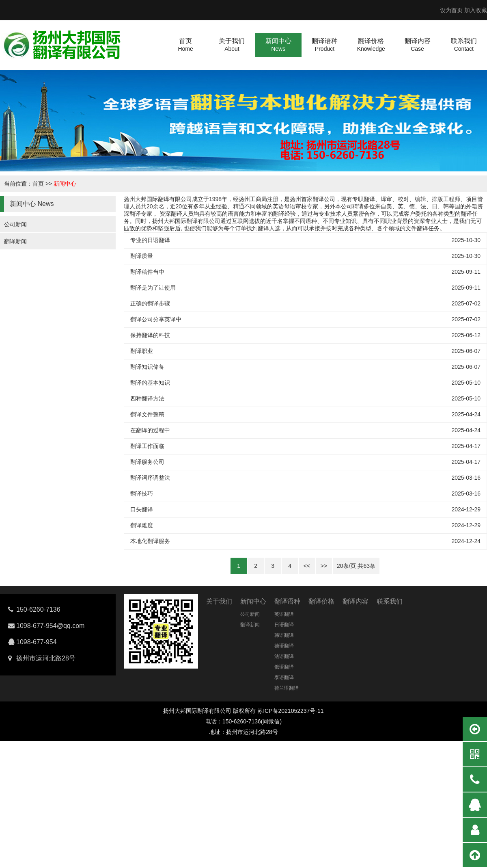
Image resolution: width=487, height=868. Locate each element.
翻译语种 (287, 601)
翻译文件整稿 (147, 414)
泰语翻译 (284, 678)
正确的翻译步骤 (150, 303)
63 (366, 566)
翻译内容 (356, 601)
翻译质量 (142, 256)
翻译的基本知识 (150, 383)
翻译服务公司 (147, 462)
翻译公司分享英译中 (156, 319)
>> (324, 566)
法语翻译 (284, 656)
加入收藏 (476, 10)
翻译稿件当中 (147, 272)
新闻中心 (65, 184)
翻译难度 (142, 525)
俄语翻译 (284, 667)
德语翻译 (284, 646)
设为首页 (451, 10)
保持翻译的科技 (150, 335)
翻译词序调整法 (150, 478)
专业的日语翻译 (150, 240)
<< (307, 566)
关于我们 (219, 601)
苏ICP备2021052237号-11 (290, 711)
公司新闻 (15, 224)
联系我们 (390, 601)
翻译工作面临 (147, 446)
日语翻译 (284, 625)
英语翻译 (284, 614)
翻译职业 (142, 351)
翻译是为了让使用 (153, 288)
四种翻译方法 (147, 398)
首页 (38, 184)
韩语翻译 (284, 635)
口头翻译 (142, 509)
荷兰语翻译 (287, 688)
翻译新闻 (15, 241)
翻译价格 (321, 601)
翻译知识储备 (147, 367)
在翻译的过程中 (150, 430)
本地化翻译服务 (150, 541)
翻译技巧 (142, 494)
